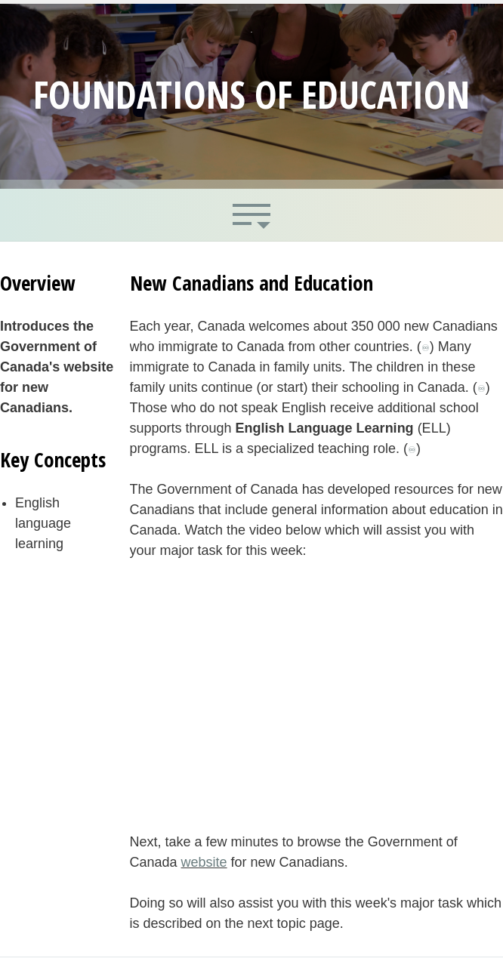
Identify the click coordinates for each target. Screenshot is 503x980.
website (204, 862)
